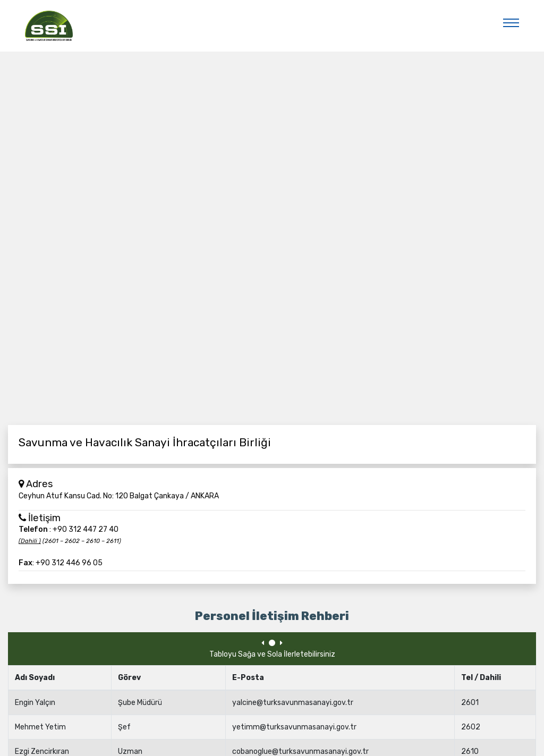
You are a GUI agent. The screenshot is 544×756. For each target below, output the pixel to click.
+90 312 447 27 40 (86, 529)
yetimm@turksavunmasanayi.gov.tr (294, 727)
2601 (470, 703)
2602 (471, 727)
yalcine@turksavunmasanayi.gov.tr (293, 703)
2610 (470, 751)
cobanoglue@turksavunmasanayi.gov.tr (300, 751)
